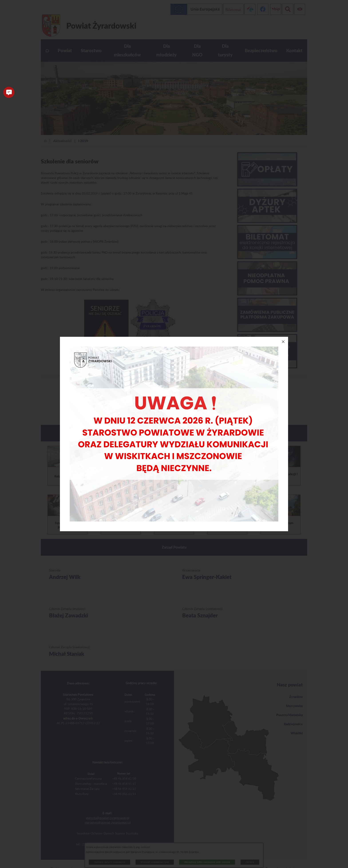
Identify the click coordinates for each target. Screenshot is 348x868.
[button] (9, 92)
